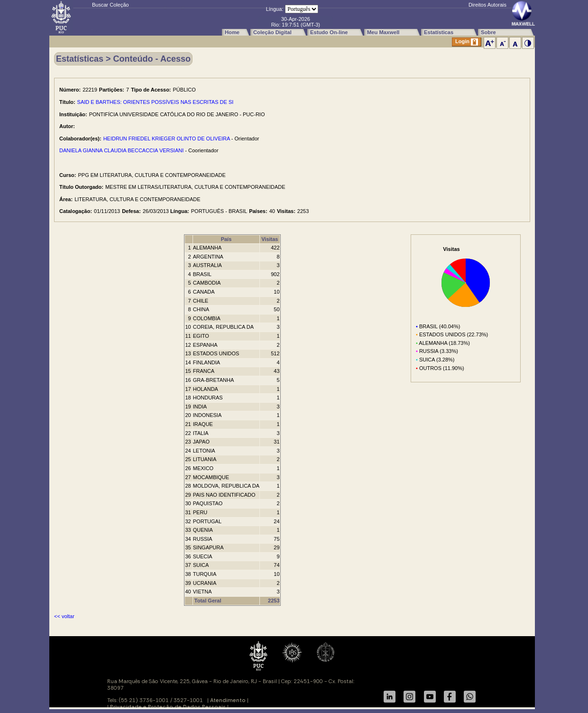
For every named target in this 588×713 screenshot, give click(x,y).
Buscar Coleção (110, 5)
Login (467, 42)
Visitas (270, 239)
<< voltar (64, 616)
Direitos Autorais (487, 5)
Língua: (275, 9)
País (226, 239)
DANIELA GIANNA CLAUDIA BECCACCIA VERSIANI (121, 150)
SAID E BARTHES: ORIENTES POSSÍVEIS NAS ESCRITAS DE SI (156, 102)
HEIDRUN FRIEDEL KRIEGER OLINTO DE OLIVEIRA (167, 139)
